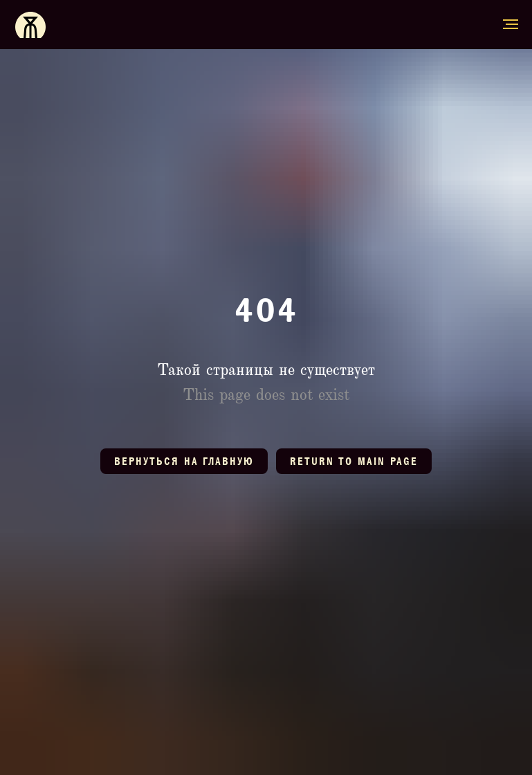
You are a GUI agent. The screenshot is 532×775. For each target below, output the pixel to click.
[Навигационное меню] (511, 24)
